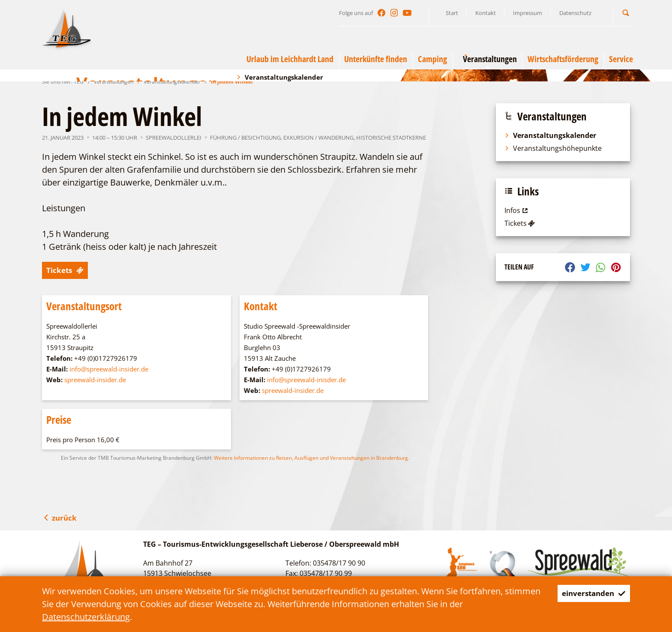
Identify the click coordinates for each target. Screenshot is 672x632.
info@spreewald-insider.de (109, 369)
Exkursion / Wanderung (318, 138)
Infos (517, 210)
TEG (79, 82)
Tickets (68, 270)
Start (452, 13)
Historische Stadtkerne (391, 138)
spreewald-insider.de (95, 380)
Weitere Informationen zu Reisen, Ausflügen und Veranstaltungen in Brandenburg (311, 458)
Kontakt (486, 13)
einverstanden (588, 593)
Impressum (528, 13)
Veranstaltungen (114, 82)
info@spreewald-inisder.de (306, 380)
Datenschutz (575, 13)
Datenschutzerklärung (86, 617)
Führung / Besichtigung (245, 138)
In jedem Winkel (232, 82)
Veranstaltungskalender (172, 82)
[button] (626, 13)
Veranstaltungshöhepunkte (553, 148)
